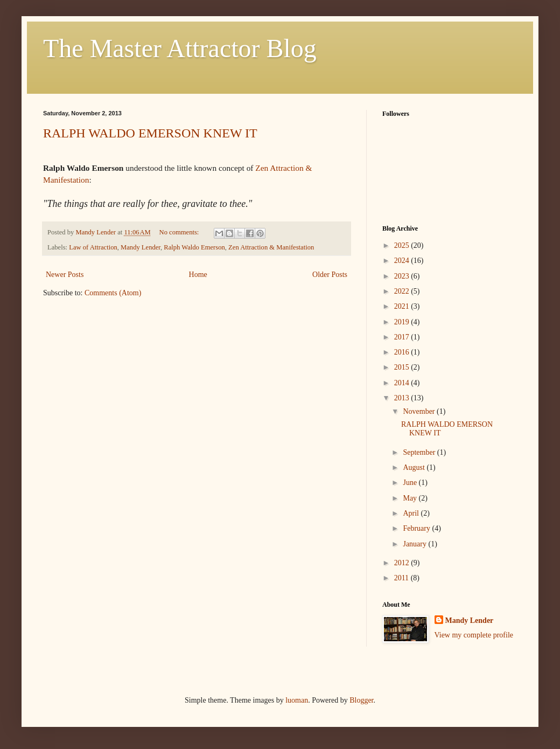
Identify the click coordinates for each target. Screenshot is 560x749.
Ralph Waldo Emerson (194, 247)
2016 (403, 352)
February (417, 528)
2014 (403, 383)
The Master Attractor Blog (180, 48)
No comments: (180, 232)
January (415, 544)
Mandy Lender (141, 247)
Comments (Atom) (113, 293)
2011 (402, 578)
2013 (403, 398)
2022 (403, 291)
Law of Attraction (93, 247)
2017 (403, 337)
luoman (297, 700)
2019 (403, 322)
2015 (403, 367)
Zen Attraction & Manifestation (271, 247)
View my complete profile (474, 635)
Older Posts (330, 275)
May (411, 498)
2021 (403, 306)
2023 (403, 276)
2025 (403, 245)
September (420, 452)
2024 (403, 261)
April (412, 513)
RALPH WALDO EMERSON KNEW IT (150, 133)
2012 (403, 563)
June (411, 483)
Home (198, 275)
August (415, 467)
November (420, 411)
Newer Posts (65, 275)
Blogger (361, 700)
